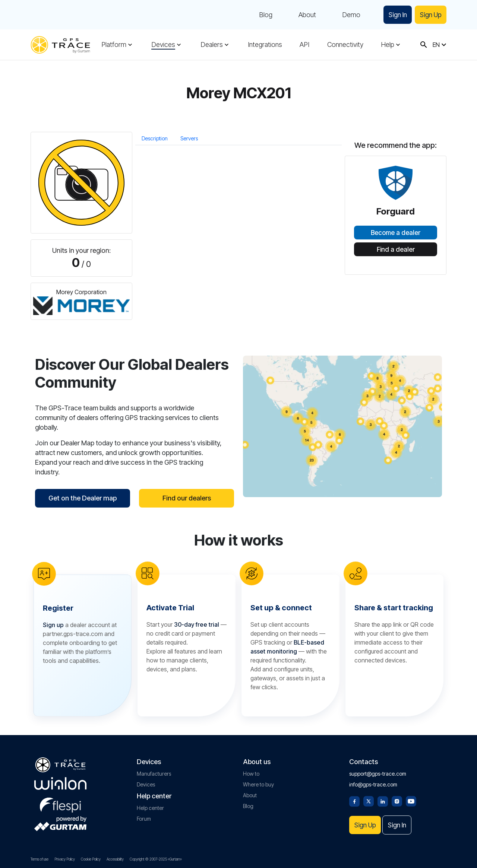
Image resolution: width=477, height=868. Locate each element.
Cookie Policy (91, 859)
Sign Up (430, 15)
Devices (163, 45)
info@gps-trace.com (373, 784)
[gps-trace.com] (60, 45)
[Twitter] (369, 800)
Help (388, 45)
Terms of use (40, 859)
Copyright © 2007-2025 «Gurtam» (156, 859)
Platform (114, 45)
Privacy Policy (65, 859)
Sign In (395, 15)
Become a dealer (396, 233)
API (304, 45)
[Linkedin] (383, 800)
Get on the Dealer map (83, 498)
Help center (150, 807)
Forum (144, 818)
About (304, 15)
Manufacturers (154, 773)
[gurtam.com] (60, 783)
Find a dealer (396, 249)
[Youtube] (411, 800)
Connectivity (345, 45)
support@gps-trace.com (378, 773)
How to (251, 773)
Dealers (212, 45)
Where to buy (258, 784)
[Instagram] (397, 800)
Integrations (265, 45)
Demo (348, 15)
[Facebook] (354, 800)
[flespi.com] (60, 803)
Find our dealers (187, 498)
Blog (262, 15)
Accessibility (115, 859)
